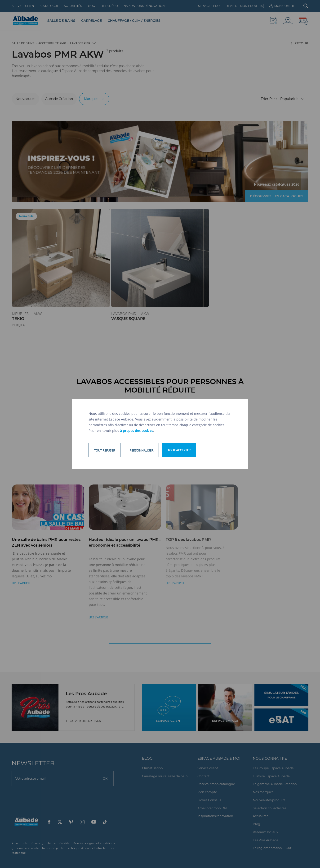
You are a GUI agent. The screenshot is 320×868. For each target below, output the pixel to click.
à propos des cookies (137, 431)
